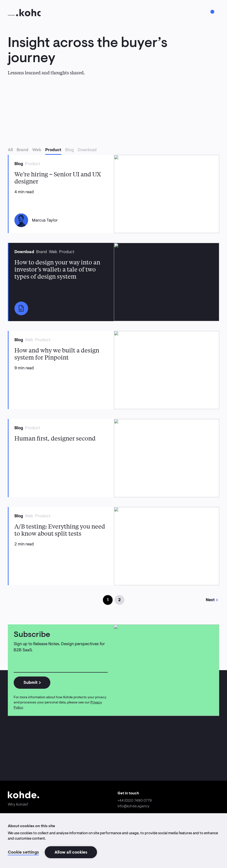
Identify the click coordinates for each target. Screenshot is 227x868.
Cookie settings (23, 852)
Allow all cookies (71, 852)
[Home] (24, 13)
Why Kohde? (18, 804)
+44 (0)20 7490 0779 (135, 800)
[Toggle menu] (212, 12)
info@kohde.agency (134, 806)
